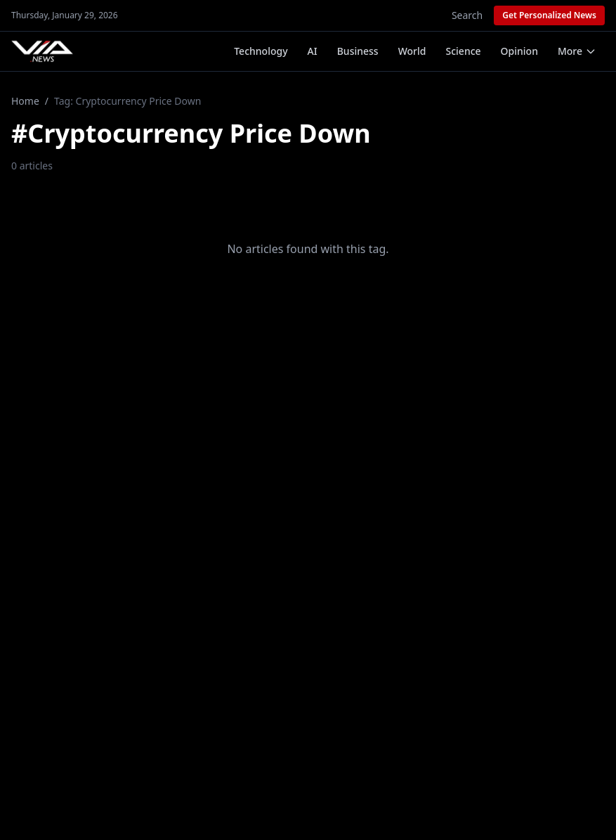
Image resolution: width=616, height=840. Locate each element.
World (412, 51)
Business (358, 51)
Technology (261, 51)
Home (25, 101)
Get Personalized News (549, 15)
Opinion (519, 51)
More (577, 51)
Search (467, 15)
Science (464, 51)
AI (313, 51)
